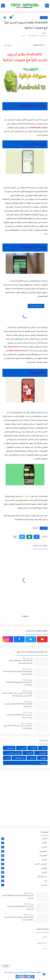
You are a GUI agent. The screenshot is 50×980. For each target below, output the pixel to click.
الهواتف (43, 758)
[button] (37, 537)
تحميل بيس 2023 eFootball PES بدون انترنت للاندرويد (19, 716)
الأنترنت (22, 748)
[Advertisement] (25, 798)
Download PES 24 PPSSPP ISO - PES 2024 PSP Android (18, 706)
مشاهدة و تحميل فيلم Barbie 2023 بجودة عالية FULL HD (18, 727)
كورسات (43, 763)
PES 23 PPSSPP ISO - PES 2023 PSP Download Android (21, 662)
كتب (8, 758)
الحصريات (42, 753)
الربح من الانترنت (14, 753)
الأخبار (44, 748)
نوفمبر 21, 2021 (27, 691)
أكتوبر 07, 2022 (28, 713)
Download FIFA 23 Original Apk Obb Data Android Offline (18, 673)
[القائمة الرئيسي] (47, 6)
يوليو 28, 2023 (28, 702)
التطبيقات (10, 748)
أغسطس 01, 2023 (27, 723)
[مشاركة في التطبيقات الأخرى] (15, 537)
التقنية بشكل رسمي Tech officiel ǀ (16, 973)
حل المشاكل (20, 758)
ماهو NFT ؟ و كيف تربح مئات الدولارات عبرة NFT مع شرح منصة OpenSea (18, 695)
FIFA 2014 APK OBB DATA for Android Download (19, 684)
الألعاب (33, 748)
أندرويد (44, 18)
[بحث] (3, 6)
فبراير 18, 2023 (28, 658)
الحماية (29, 753)
